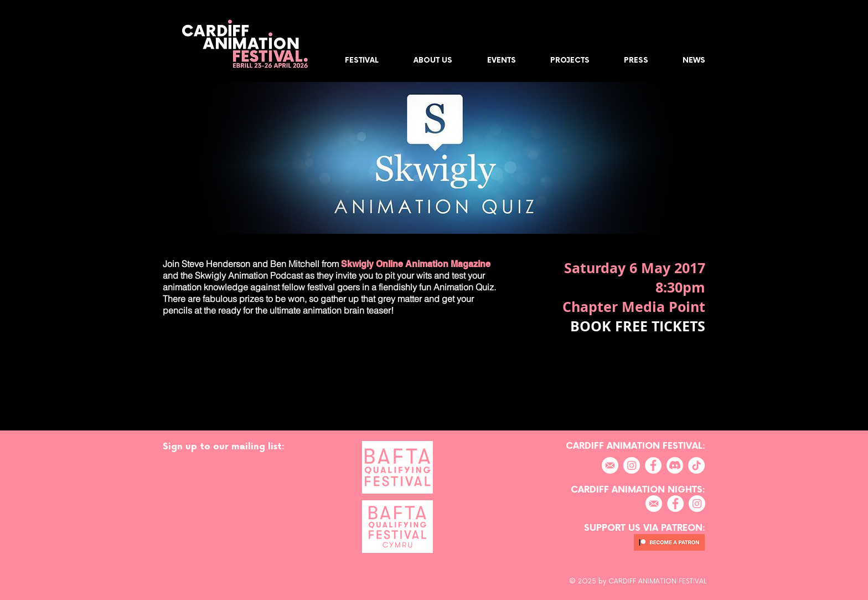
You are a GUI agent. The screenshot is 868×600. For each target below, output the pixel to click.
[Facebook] (653, 465)
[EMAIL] (610, 465)
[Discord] (675, 465)
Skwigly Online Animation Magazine (415, 264)
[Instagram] (632, 465)
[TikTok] (696, 465)
